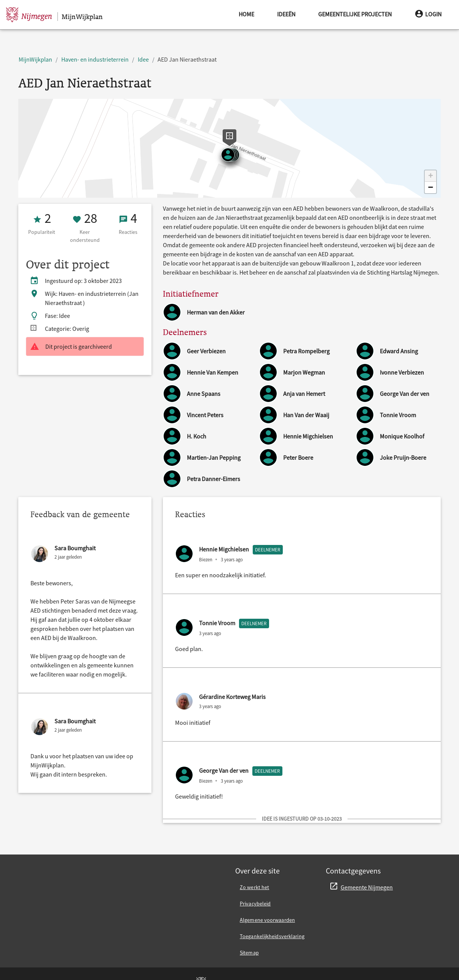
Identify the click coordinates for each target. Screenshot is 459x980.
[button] (430, 176)
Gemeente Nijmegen (367, 887)
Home (246, 14)
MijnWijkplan (35, 59)
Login (428, 14)
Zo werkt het (254, 887)
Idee (143, 59)
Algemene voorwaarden (267, 920)
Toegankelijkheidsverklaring (272, 936)
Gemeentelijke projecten (355, 14)
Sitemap (249, 953)
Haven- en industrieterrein (95, 59)
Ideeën (286, 14)
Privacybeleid (255, 904)
